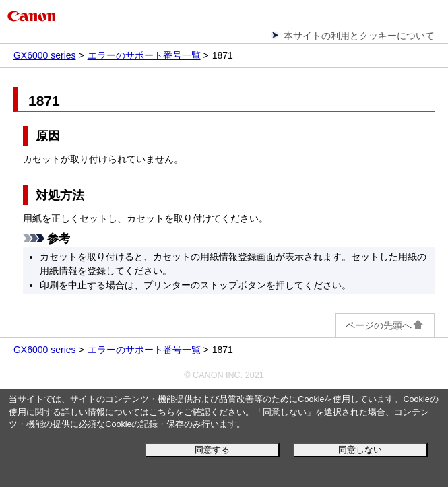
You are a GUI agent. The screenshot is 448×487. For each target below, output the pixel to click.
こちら (162, 412)
